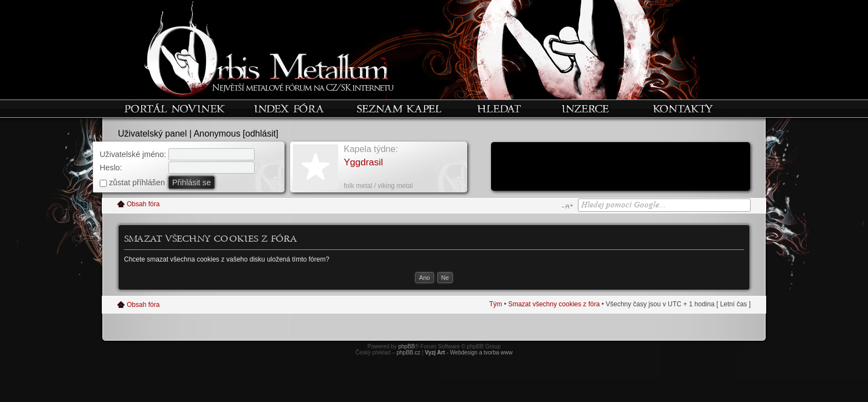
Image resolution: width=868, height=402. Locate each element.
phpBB (406, 346)
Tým (496, 304)
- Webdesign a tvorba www (469, 353)
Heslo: (111, 168)
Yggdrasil (363, 162)
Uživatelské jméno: (133, 154)
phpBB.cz (408, 353)
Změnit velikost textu (567, 206)
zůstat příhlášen (132, 182)
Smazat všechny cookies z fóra (554, 304)
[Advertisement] (621, 168)
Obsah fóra (143, 204)
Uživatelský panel (153, 134)
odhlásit (260, 134)
